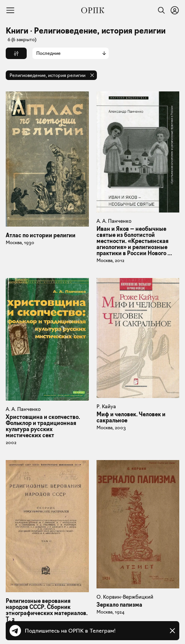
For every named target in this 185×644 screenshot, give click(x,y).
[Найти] (159, 10)
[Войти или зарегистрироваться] (175, 10)
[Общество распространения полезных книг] (93, 10)
